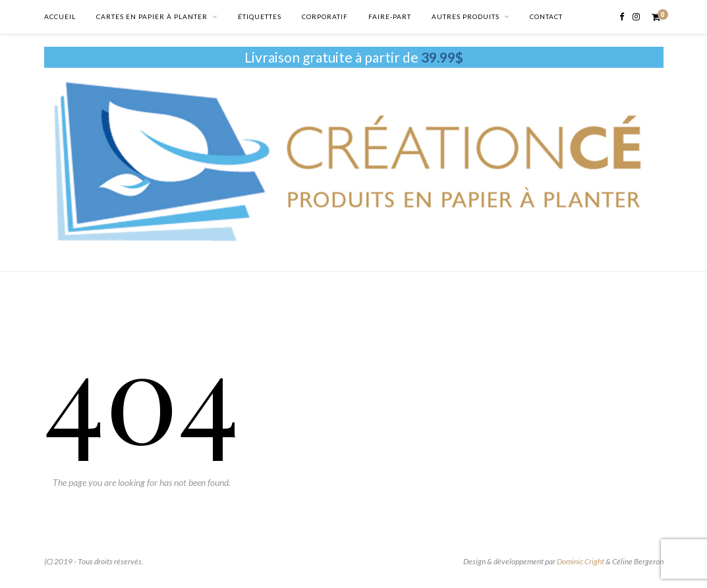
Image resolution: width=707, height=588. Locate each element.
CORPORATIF (325, 16)
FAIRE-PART (390, 16)
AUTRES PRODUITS (466, 16)
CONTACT (546, 16)
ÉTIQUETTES (260, 16)
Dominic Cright (580, 561)
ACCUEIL (60, 16)
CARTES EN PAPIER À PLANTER (152, 16)
